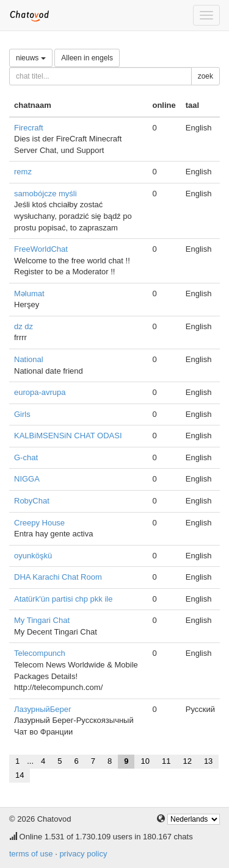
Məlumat (29, 293)
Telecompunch (40, 653)
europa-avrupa (40, 392)
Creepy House (39, 523)
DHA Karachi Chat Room (58, 577)
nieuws (31, 58)
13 (208, 761)
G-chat (26, 457)
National (29, 359)
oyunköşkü (33, 556)
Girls (22, 414)
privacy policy (83, 854)
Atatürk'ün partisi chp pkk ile (63, 599)
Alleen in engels (87, 58)
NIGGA (27, 479)
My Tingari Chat (42, 620)
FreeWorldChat (41, 249)
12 (187, 761)
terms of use (31, 854)
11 (166, 761)
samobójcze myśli (45, 194)
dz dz (24, 326)
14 (20, 775)
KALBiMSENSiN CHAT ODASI (68, 436)
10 (145, 761)
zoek (205, 76)
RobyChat (32, 501)
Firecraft (29, 128)
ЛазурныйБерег (43, 709)
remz (23, 172)
